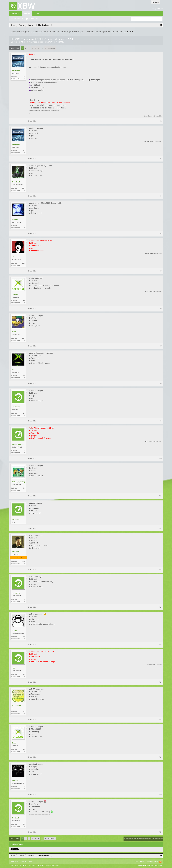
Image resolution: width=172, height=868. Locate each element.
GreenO (15, 219)
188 (24, 749)
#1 (161, 121)
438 (24, 488)
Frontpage (16, 14)
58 (24, 787)
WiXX (14, 332)
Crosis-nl (15, 818)
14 (24, 226)
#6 (161, 308)
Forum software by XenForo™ (27, 865)
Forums (27, 14)
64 (24, 451)
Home (142, 862)
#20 (160, 832)
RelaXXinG (48, 42)
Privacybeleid (158, 865)
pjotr (13, 668)
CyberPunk (16, 182)
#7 (161, 346)
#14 (160, 607)
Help (136, 862)
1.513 (24, 263)
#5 (161, 271)
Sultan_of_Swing (18, 482)
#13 (160, 570)
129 (24, 413)
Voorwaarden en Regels (145, 865)
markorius (16, 519)
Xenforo (29, 862)
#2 (161, 159)
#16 (160, 682)
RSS (160, 862)
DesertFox (16, 552)
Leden (37, 14)
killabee (15, 294)
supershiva (16, 593)
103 (24, 712)
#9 (161, 421)
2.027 (24, 338)
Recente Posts (33, 19)
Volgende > (52, 48)
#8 (161, 383)
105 (24, 376)
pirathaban (16, 407)
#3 (161, 196)
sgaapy (14, 630)
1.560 (24, 562)
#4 (161, 233)
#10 (160, 458)
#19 (160, 795)
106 (24, 637)
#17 (160, 720)
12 (24, 599)
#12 (160, 528)
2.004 (24, 188)
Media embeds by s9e (52, 865)
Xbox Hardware (27, 42)
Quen (14, 743)
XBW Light (14, 862)
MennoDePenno (18, 444)
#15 (160, 645)
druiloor (15, 780)
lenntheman (16, 705)
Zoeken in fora (19, 19)
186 (24, 674)
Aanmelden (156, 2)
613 (24, 77)
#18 (160, 757)
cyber (14, 257)
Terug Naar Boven (152, 862)
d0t (13, 369)
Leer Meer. (129, 32)
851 (24, 824)
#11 (160, 496)
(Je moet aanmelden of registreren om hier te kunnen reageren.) (143, 839)
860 (24, 301)
